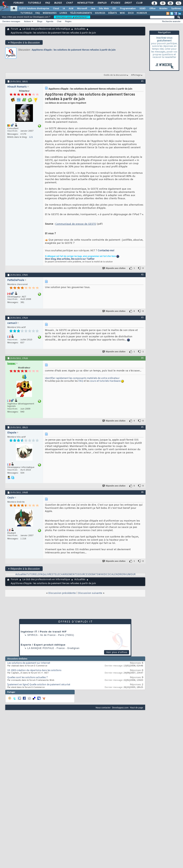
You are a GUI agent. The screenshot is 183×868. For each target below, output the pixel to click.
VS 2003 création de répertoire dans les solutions (34, 670)
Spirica (32, 635)
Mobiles (163, 9)
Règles (68, 21)
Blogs (58, 3)
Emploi (102, 3)
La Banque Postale (41, 648)
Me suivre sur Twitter (83, 259)
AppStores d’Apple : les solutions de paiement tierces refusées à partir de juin (74, 50)
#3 (142, 317)
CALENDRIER (117, 575)
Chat (69, 3)
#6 (142, 492)
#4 (142, 358)
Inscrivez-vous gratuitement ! (72, 17)
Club (139, 3)
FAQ (47, 3)
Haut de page (137, 707)
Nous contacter (103, 707)
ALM (71, 9)
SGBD (142, 9)
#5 (142, 427)
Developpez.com (120, 707)
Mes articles (63, 259)
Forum (15, 29)
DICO (131, 13)
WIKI (122, 13)
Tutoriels (34, 3)
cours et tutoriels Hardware (105, 381)
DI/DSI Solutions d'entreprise (34, 9)
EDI (114, 9)
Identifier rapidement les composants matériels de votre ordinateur (82, 378)
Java (93, 9)
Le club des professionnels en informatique (46, 29)
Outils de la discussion (115, 75)
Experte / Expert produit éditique (43, 645)
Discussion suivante (90, 593)
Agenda (50, 21)
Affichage (136, 75)
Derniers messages (11, 21)
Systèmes (176, 9)
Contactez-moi (106, 251)
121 (31, 137)
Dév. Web (104, 9)
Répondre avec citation (114, 268)
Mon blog (50, 259)
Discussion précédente (62, 593)
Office (152, 9)
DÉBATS (112, 13)
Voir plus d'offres (117, 652)
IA (64, 9)
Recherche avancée (171, 21)
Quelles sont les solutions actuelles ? (28, 678)
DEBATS (94, 575)
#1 (142, 81)
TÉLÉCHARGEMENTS (81, 13)
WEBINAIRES (50, 13)
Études (115, 3)
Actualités (80, 29)
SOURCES (100, 13)
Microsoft (82, 9)
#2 (142, 275)
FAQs (42, 575)
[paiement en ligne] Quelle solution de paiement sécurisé (39, 685)
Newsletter (85, 3)
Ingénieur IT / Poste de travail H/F (44, 632)
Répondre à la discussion (24, 42)
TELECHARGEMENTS (65, 575)
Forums (18, 3)
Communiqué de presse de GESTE (76, 224)
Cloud (56, 9)
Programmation (128, 9)
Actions (28, 21)
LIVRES (63, 13)
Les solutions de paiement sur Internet (29, 663)
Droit (128, 3)
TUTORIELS (26, 13)
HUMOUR (142, 13)
